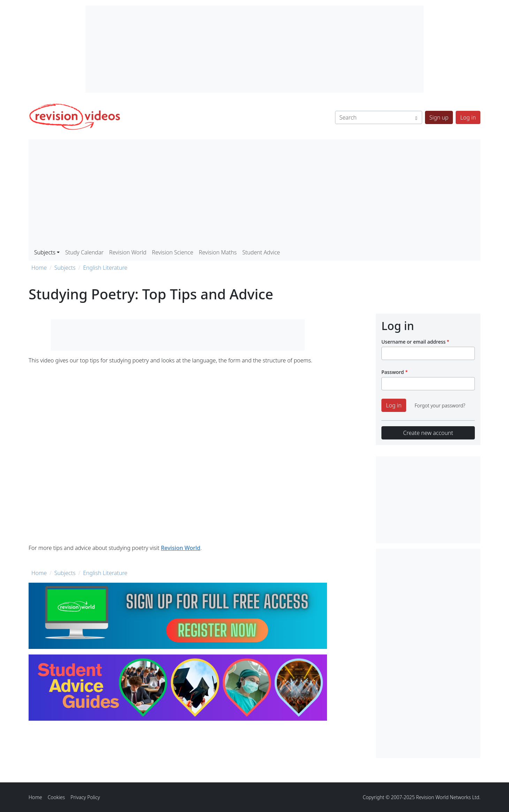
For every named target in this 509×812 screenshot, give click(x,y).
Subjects (65, 268)
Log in (468, 117)
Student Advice (261, 252)
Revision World (128, 252)
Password (393, 372)
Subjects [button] (45, 252)
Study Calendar (84, 252)
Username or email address (413, 342)
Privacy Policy (85, 797)
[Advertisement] (254, 193)
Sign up (439, 117)
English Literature (105, 268)
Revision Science (173, 252)
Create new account (428, 433)
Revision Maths (218, 252)
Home (39, 268)
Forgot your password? (440, 405)
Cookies (56, 797)
